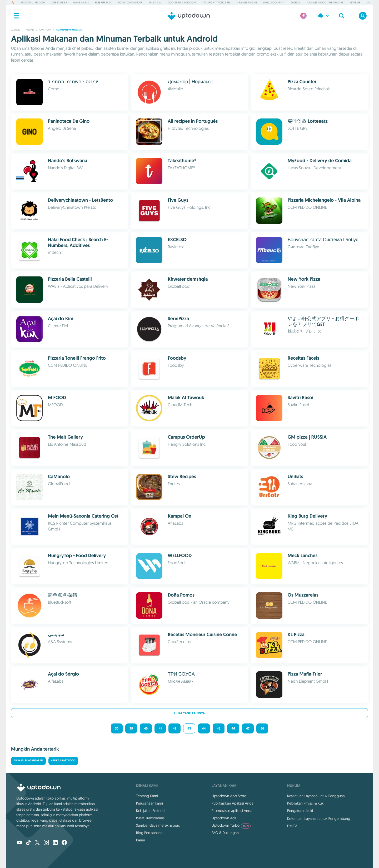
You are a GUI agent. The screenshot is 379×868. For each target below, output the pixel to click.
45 (219, 728)
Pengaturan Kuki (300, 811)
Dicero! (296, 3)
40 (146, 728)
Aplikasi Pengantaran (28, 761)
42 (174, 728)
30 (117, 728)
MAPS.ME (355, 3)
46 (233, 728)
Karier (141, 840)
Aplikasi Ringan (247, 3)
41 (160, 728)
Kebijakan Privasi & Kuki (306, 803)
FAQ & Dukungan (225, 833)
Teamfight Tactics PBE (216, 3)
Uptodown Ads (224, 818)
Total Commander (130, 3)
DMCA (292, 826)
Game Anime (81, 3)
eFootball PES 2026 (33, 3)
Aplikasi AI (155, 3)
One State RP (59, 3)
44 (204, 728)
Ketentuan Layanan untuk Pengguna (316, 796)
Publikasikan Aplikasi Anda (233, 803)
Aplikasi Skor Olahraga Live (325, 3)
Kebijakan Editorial (151, 811)
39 (131, 728)
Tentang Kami (147, 796)
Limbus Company (274, 3)
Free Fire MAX (103, 3)
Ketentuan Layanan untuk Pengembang (319, 819)
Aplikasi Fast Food (63, 761)
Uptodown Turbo (231, 825)
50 (262, 728)
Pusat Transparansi (151, 818)
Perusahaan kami (149, 803)
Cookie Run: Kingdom (182, 3)
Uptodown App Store (229, 796)
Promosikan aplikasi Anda (232, 811)
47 (248, 728)
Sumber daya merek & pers (158, 825)
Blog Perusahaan (149, 833)
